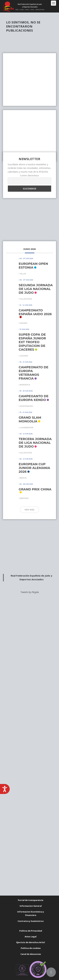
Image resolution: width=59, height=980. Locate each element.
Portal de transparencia (31, 900)
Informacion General (31, 906)
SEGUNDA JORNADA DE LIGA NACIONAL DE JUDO (36, 289)
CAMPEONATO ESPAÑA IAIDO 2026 (35, 312)
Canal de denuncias (31, 954)
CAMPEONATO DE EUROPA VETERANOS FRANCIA (34, 373)
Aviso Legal (31, 937)
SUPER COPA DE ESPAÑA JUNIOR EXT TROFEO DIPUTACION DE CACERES (32, 342)
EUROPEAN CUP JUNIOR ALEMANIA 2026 (34, 468)
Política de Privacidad (31, 931)
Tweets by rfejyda (30, 592)
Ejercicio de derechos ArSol (31, 942)
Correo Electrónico (29, 175)
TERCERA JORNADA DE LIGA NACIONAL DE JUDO (35, 443)
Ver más (29, 510)
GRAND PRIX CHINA (35, 489)
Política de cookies (31, 948)
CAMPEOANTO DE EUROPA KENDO (34, 398)
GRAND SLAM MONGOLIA (30, 419)
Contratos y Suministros (31, 921)
